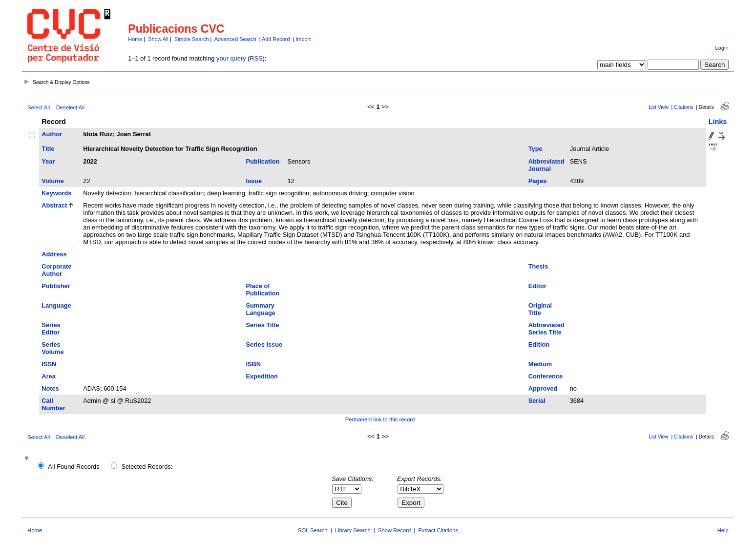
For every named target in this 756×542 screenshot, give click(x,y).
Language (56, 305)
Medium (540, 364)
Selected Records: (147, 467)
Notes (50, 388)
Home (135, 39)
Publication (262, 161)
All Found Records (73, 467)
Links (718, 122)
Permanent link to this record (380, 419)
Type (535, 149)
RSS (256, 58)
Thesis (538, 266)
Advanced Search (235, 39)
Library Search (353, 530)
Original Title (540, 309)
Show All (158, 39)
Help (723, 530)
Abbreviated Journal (546, 165)
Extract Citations (438, 530)
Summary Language (260, 309)
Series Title (262, 325)
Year (48, 161)
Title (48, 149)
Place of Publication (262, 290)
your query (231, 58)
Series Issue (264, 344)
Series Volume (52, 348)
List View (659, 107)
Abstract (54, 205)
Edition (539, 344)
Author (52, 134)
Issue (254, 181)
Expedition (262, 376)
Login (722, 48)
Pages (538, 181)
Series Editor (51, 329)
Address (54, 254)
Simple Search (192, 39)
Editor (537, 286)
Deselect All (70, 107)
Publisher (56, 286)
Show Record (394, 530)
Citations (684, 107)
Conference (546, 376)
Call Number (53, 404)
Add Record (276, 39)
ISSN (49, 364)
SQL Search (313, 530)
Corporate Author (56, 270)
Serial (537, 401)
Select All (39, 107)
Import (303, 39)
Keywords (56, 193)
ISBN (253, 364)
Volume (52, 181)
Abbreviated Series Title (546, 329)
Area (48, 376)
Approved (543, 388)
